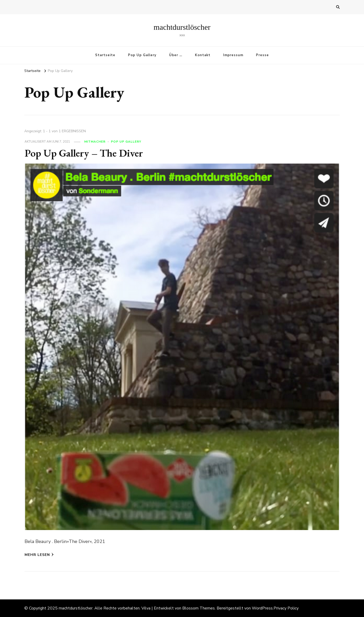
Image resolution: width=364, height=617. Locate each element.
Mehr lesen (39, 555)
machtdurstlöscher (182, 27)
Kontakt (203, 55)
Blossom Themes (199, 608)
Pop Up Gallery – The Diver (84, 153)
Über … (176, 55)
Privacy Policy (286, 608)
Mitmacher (95, 142)
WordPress (262, 608)
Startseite (105, 55)
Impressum (233, 55)
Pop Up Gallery (142, 55)
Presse (262, 55)
